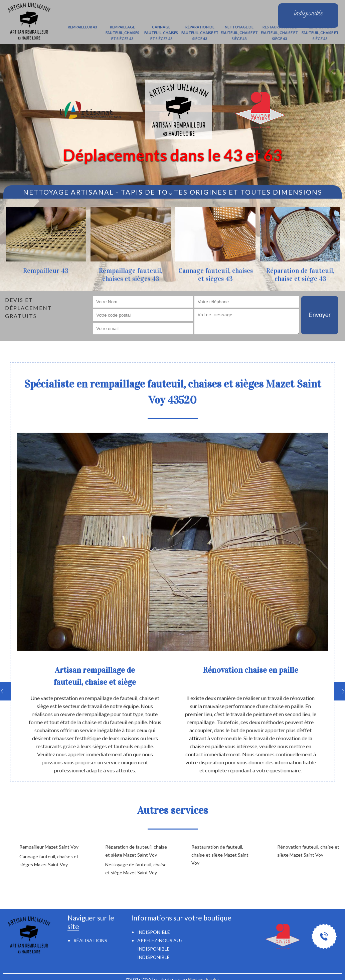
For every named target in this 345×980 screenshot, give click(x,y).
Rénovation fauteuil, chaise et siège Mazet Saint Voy (308, 851)
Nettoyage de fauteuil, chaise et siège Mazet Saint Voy (136, 868)
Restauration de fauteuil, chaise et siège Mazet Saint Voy (220, 855)
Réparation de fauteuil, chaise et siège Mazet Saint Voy (136, 851)
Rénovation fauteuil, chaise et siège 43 (320, 33)
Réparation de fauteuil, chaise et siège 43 (200, 33)
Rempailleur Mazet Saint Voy (49, 847)
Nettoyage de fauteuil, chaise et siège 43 (239, 33)
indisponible (153, 949)
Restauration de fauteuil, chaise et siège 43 (279, 33)
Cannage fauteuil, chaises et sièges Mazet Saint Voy (49, 860)
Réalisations (90, 940)
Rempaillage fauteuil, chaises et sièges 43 (122, 33)
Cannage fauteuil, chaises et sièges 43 (161, 33)
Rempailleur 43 (82, 27)
